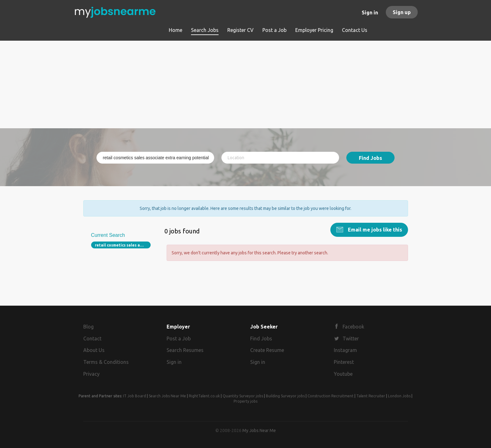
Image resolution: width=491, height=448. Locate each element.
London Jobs (399, 396)
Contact (92, 339)
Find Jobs (370, 158)
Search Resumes (185, 350)
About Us (94, 350)
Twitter (351, 339)
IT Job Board (134, 396)
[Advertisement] (246, 84)
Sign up (402, 12)
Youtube (343, 374)
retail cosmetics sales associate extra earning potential (123, 245)
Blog (88, 327)
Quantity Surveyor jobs (243, 396)
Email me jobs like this (374, 230)
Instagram (345, 350)
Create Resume (267, 350)
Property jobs (246, 401)
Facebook (353, 327)
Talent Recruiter (371, 396)
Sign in (370, 13)
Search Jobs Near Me (167, 396)
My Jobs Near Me (259, 430)
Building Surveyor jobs (285, 396)
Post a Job (179, 339)
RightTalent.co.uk (204, 396)
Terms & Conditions (106, 362)
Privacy (91, 374)
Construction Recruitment (331, 396)
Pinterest (344, 362)
